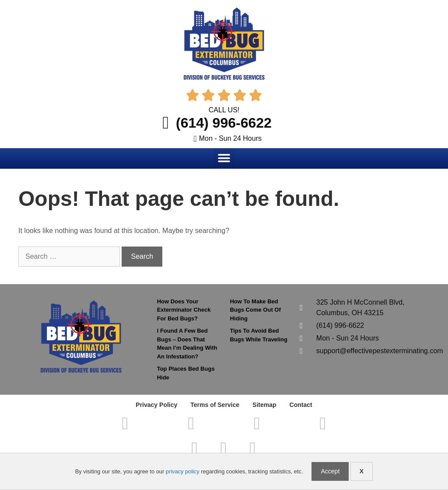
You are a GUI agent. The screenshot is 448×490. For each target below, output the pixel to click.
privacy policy (183, 471)
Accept (330, 471)
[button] (224, 158)
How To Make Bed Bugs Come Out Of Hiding (255, 310)
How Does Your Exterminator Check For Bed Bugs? (184, 310)
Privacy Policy (156, 405)
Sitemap (264, 405)
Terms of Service (215, 405)
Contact (301, 405)
